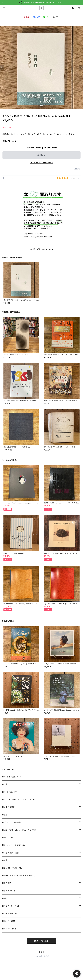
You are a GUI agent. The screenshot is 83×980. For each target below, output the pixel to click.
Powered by (41, 956)
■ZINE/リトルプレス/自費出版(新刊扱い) (19, 876)
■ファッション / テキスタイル (13, 845)
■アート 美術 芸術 (10, 792)
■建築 (5, 815)
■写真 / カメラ (8, 784)
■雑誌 (5, 898)
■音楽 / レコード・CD (11, 906)
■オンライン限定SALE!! (11, 777)
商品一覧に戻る (41, 941)
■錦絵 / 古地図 (8, 921)
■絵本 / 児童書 (8, 807)
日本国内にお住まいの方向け (41, 163)
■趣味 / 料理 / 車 (9, 914)
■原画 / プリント (9, 891)
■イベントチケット (9, 929)
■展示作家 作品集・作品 (12, 868)
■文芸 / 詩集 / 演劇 (10, 853)
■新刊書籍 (7, 883)
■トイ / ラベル (8, 837)
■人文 (5, 860)
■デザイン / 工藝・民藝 (11, 822)
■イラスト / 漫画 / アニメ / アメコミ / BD (19, 799)
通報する (77, 169)
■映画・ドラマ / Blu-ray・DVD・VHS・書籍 (19, 830)
